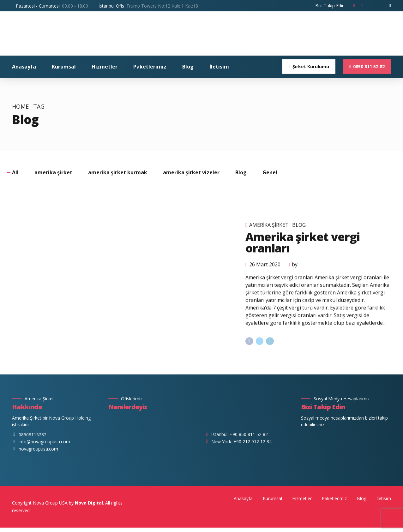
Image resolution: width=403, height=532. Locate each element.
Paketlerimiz (150, 67)
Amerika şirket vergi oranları (302, 250)
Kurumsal (64, 67)
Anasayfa (24, 67)
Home (20, 107)
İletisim (219, 67)
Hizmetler (105, 67)
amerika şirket (269, 233)
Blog (188, 67)
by (295, 272)
